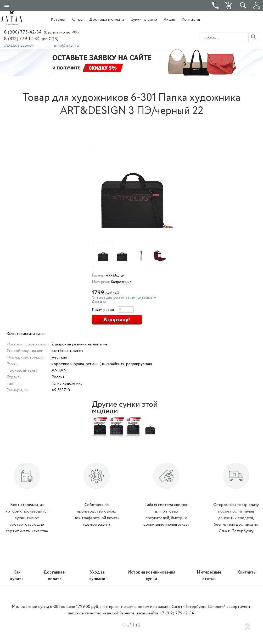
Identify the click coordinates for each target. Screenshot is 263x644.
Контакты (191, 20)
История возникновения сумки (151, 576)
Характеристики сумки (26, 334)
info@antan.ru (66, 45)
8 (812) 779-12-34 (22, 39)
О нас (77, 20)
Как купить (17, 576)
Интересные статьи (209, 576)
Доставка (99, 302)
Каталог (58, 20)
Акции (169, 20)
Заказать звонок (19, 45)
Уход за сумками (97, 576)
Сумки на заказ (144, 20)
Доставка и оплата (107, 20)
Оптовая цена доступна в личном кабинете (124, 298)
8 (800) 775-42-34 (23, 32)
